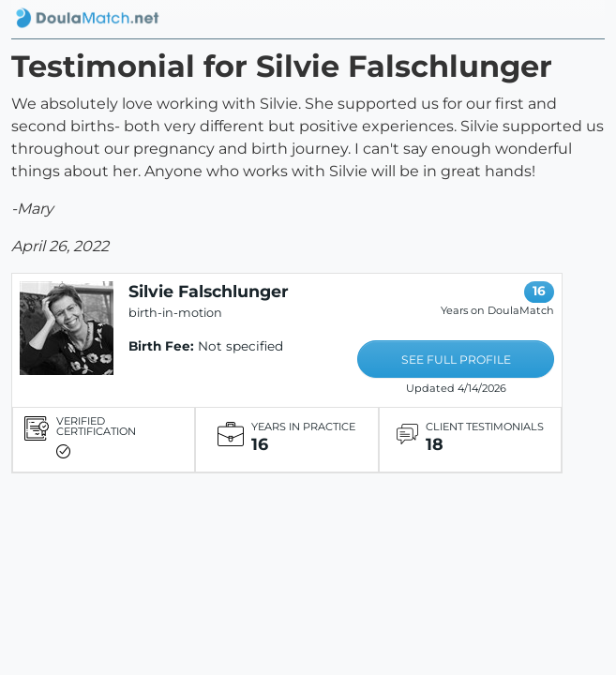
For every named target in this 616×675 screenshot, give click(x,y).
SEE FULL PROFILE (456, 360)
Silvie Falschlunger (209, 291)
